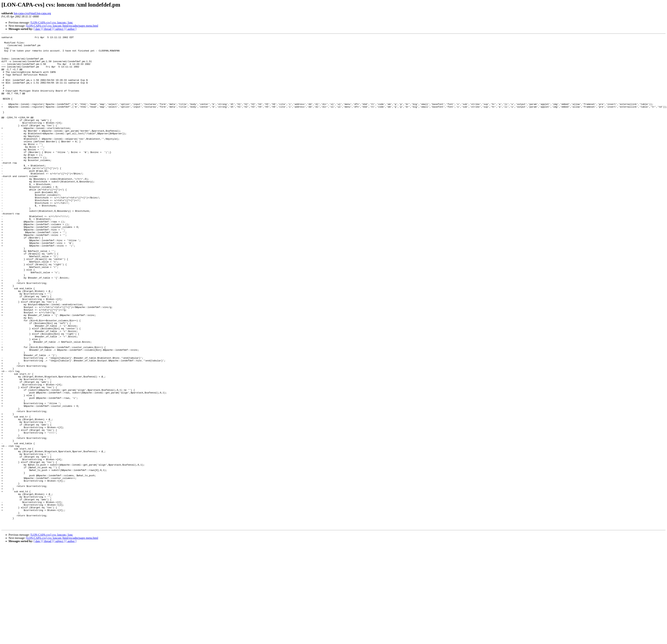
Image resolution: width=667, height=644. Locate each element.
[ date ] (38, 29)
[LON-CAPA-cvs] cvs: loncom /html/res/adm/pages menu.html (62, 26)
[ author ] (71, 29)
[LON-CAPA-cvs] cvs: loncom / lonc (52, 23)
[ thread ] (48, 29)
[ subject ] (59, 29)
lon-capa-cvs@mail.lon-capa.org (32, 13)
